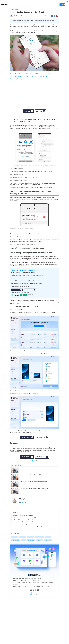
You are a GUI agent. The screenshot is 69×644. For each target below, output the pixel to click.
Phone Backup (22, 537)
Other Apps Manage (15, 540)
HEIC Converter (40, 540)
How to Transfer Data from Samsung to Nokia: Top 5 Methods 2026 (25, 524)
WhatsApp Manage (39, 537)
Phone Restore (14, 537)
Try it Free (28, 111)
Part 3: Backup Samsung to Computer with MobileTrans (23, 79)
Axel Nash (19, 16)
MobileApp (24, 540)
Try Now (63, 4)
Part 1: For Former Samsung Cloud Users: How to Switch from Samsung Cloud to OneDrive (32, 74)
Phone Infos (48, 537)
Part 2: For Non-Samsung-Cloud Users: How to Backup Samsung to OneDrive (29, 76)
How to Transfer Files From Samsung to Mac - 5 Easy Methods (24, 518)
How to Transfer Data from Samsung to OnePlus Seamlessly (24, 520)
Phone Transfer (30, 537)
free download (17, 290)
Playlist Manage (48, 540)
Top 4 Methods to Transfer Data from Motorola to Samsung (24, 522)
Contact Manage (31, 540)
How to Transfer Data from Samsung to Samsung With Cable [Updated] (26, 526)
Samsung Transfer (15, 10)
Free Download (27, 437)
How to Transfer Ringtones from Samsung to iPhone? (22, 516)
